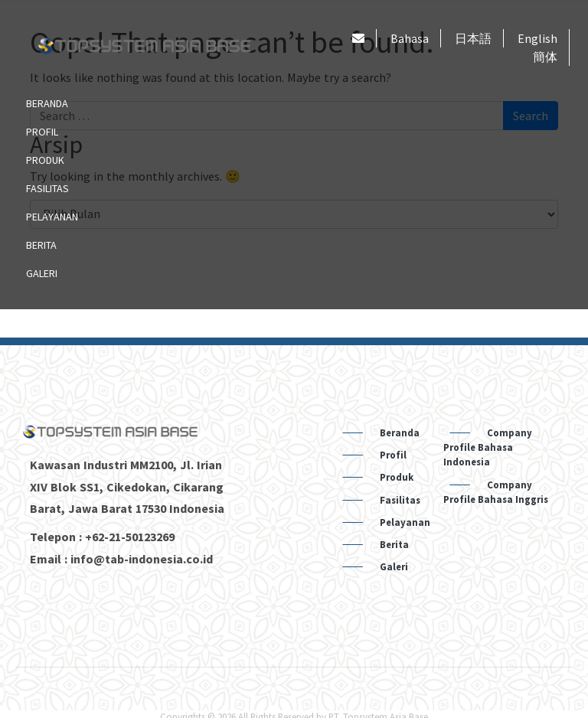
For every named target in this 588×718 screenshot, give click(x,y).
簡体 (545, 57)
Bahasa (410, 38)
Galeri (42, 273)
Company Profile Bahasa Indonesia (488, 447)
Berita (41, 245)
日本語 (473, 38)
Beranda (47, 103)
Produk (45, 160)
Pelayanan (52, 217)
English (537, 38)
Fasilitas (47, 188)
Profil (42, 132)
